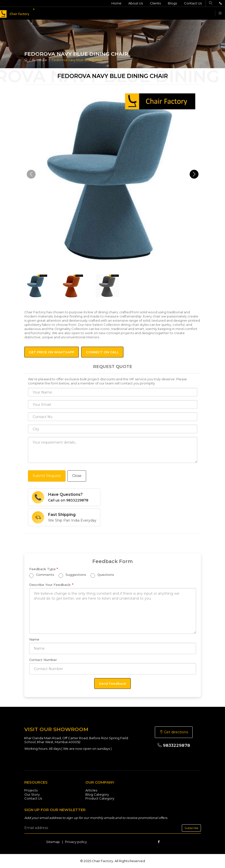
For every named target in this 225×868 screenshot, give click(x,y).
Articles (91, 790)
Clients (155, 3)
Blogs (172, 3)
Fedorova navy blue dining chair (77, 60)
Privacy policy (76, 842)
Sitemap (53, 842)
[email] (113, 828)
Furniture (40, 60)
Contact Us (193, 3)
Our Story (32, 794)
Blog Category (97, 794)
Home (116, 3)
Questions (102, 575)
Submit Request (47, 476)
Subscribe (191, 828)
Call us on (68, 500)
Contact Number (43, 660)
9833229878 (174, 745)
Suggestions (72, 575)
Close (77, 476)
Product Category (100, 798)
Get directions (174, 732)
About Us (136, 3)
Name (34, 639)
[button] (194, 174)
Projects (31, 790)
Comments (42, 575)
